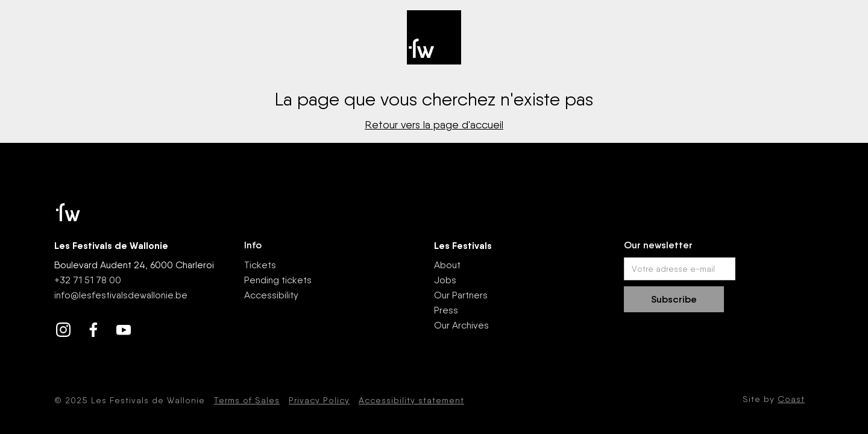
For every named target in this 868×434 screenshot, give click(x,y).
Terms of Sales (247, 400)
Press (446, 310)
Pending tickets (278, 280)
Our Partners (461, 295)
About (447, 265)
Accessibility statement (411, 400)
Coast (791, 399)
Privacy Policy (319, 400)
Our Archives (461, 325)
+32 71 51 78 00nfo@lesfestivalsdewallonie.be (121, 288)
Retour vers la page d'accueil (434, 124)
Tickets (260, 265)
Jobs (445, 280)
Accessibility (271, 295)
